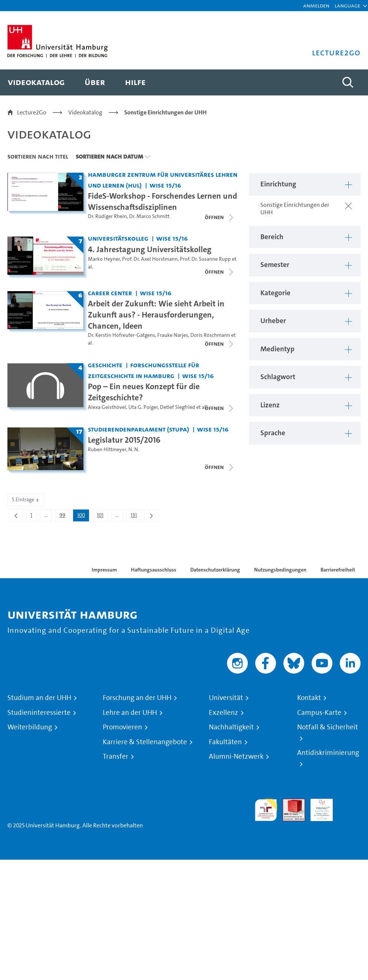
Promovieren (122, 727)
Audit (290, 803)
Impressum (104, 570)
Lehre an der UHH (130, 713)
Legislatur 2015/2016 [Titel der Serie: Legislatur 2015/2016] (124, 440)
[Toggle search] (348, 82)
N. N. (134, 450)
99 (64, 517)
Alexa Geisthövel (107, 407)
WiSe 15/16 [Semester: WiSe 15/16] (165, 185)
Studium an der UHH (39, 698)
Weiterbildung (30, 727)
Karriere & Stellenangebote (145, 742)
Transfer (116, 756)
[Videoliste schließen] (220, 217)
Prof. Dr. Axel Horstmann (150, 259)
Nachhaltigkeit (231, 727)
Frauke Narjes (173, 335)
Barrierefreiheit (338, 570)
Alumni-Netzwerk (236, 756)
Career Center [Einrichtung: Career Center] (110, 293)
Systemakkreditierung (349, 803)
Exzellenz (224, 713)
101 (102, 517)
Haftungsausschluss (154, 570)
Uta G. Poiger (143, 407)
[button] (347, 6)
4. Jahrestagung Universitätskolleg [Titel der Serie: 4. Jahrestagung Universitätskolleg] (150, 249)
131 (136, 517)
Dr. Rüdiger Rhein (107, 216)
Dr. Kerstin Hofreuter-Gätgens (121, 335)
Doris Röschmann (210, 335)
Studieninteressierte (39, 713)
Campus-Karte (319, 713)
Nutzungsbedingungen (280, 570)
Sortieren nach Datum (109, 156)
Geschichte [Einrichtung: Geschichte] (105, 365)
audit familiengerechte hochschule (266, 810)
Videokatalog (85, 112)
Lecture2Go (32, 112)
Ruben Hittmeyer (107, 450)
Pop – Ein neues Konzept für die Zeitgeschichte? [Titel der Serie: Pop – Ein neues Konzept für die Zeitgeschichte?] (144, 392)
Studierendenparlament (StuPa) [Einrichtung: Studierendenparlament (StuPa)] (139, 429)
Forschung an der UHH (137, 698)
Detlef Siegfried (178, 407)
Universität (226, 698)
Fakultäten (225, 742)
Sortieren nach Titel (38, 156)
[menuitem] (36, 82)
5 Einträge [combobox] (26, 500)
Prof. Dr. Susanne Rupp (205, 259)
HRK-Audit (318, 808)
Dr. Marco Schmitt (149, 216)
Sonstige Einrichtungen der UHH (165, 112)
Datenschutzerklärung (215, 570)
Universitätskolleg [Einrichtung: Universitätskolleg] (118, 238)
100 (83, 517)
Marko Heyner (104, 259)
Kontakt (309, 698)
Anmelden (316, 5)
